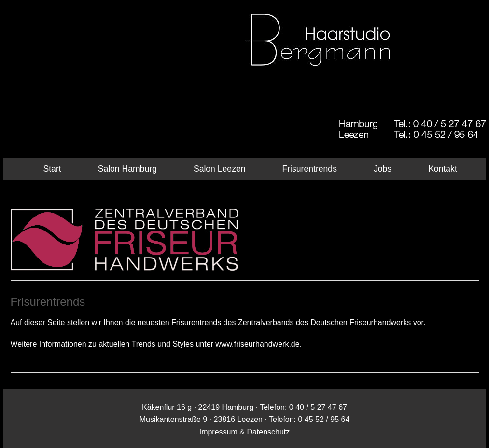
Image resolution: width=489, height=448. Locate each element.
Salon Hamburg (127, 169)
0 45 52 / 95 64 (324, 419)
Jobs (383, 169)
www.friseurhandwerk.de (257, 344)
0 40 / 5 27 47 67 (318, 407)
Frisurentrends (310, 169)
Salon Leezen (220, 169)
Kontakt (443, 169)
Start (52, 169)
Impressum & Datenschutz (245, 432)
